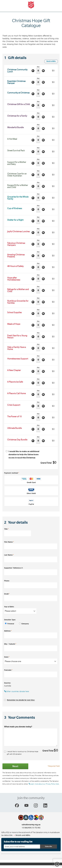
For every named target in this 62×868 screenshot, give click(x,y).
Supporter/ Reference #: (13, 568)
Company (23, 624)
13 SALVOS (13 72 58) (31, 828)
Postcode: (8, 670)
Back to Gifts (51, 61)
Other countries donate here (17, 691)
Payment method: (12, 473)
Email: (7, 594)
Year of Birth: (9, 607)
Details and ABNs (23, 835)
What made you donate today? (18, 727)
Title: (6, 529)
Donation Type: (10, 620)
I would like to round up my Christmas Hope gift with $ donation (21, 753)
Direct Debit (31, 491)
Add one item (43, 71)
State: (7, 657)
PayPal (31, 502)
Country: (7, 683)
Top (58, 865)
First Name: (9, 542)
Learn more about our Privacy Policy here (44, 784)
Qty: (38, 70)
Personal (9, 624)
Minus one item (33, 71)
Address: (8, 631)
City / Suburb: (10, 644)
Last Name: (9, 555)
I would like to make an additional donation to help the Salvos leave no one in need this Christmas (23, 454)
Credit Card (31, 480)
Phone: (7, 581)
